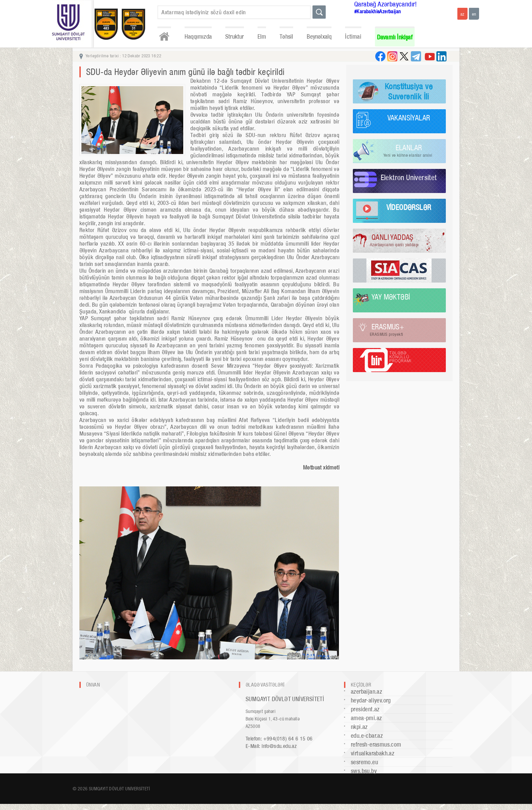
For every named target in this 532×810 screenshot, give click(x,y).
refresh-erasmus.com (376, 744)
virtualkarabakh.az (373, 753)
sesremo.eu (364, 762)
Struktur (235, 36)
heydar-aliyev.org (371, 700)
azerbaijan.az (366, 691)
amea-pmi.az (366, 718)
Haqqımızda (198, 36)
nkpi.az (359, 727)
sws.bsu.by (364, 771)
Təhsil (286, 36)
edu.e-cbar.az (367, 736)
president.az (365, 709)
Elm (262, 36)
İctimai (353, 36)
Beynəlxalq (319, 36)
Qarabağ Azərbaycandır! (386, 4)
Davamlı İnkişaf (395, 37)
